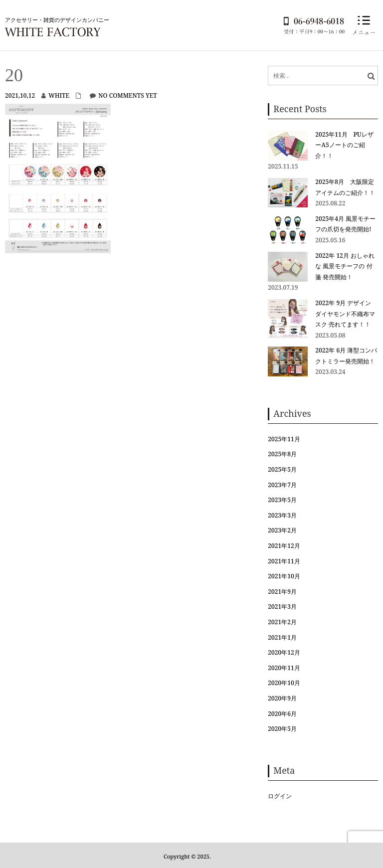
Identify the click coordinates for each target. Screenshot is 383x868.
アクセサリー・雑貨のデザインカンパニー (57, 20)
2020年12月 (284, 652)
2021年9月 (282, 592)
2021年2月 (282, 622)
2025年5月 (282, 469)
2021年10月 (284, 576)
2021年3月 (282, 607)
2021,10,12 (20, 95)
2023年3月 (282, 515)
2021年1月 (282, 637)
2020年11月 (284, 668)
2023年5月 (282, 500)
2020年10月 (284, 683)
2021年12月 (284, 546)
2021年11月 (284, 561)
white (59, 95)
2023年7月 (282, 485)
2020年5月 (282, 729)
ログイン (280, 796)
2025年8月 (282, 454)
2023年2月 (282, 530)
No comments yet (127, 95)
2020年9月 (282, 698)
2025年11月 (284, 439)
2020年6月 (282, 714)
